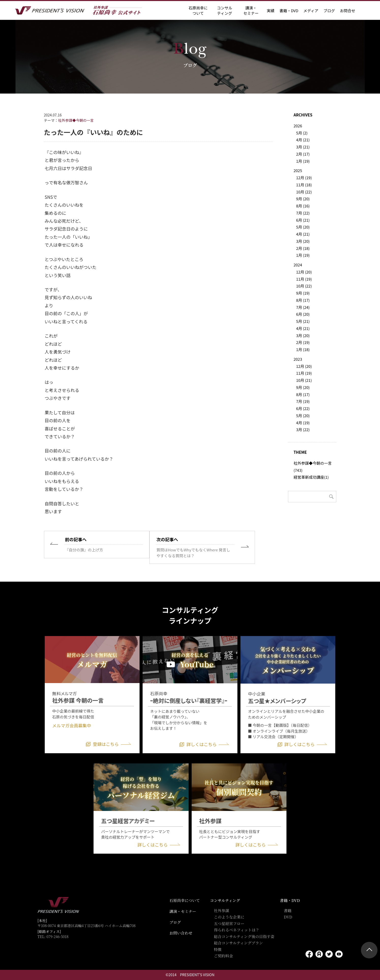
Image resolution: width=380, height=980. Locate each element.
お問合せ (347, 11)
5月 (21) (303, 321)
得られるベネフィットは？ (237, 930)
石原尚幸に (198, 10)
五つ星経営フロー (229, 923)
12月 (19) (304, 178)
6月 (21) (303, 220)
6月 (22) (303, 408)
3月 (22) (303, 429)
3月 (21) (303, 147)
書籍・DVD (289, 11)
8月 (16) (303, 206)
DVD (288, 917)
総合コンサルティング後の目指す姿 (244, 936)
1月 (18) (303, 349)
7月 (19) (303, 401)
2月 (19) (303, 342)
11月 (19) (304, 279)
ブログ (329, 11)
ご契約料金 (224, 956)
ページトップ (369, 950)
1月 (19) (303, 161)
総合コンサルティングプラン (239, 943)
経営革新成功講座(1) (311, 477)
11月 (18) (304, 185)
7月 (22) (303, 213)
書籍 (288, 910)
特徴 (218, 949)
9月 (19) (303, 293)
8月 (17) (303, 300)
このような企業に (229, 917)
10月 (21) (304, 380)
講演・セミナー (183, 911)
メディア (311, 11)
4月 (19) (303, 423)
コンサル (224, 10)
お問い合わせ (181, 933)
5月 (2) (302, 133)
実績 (270, 11)
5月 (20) (303, 227)
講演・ (251, 10)
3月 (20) (303, 241)
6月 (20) (303, 314)
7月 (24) (303, 307)
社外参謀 (222, 910)
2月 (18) (303, 248)
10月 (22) (304, 192)
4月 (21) (303, 140)
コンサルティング (225, 900)
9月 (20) (303, 199)
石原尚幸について (185, 900)
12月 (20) (304, 272)
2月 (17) (303, 154)
